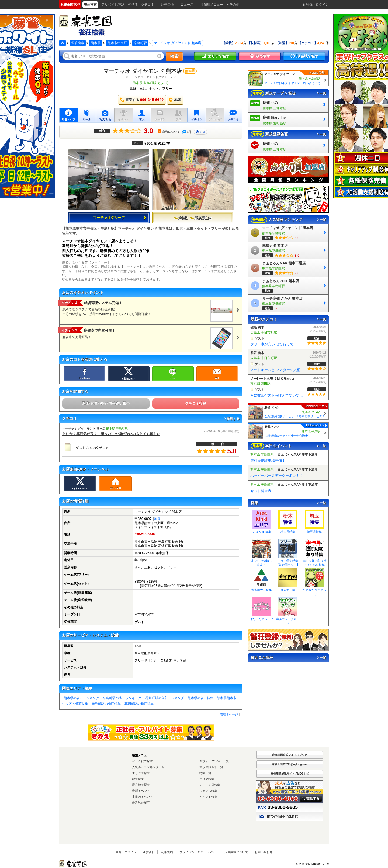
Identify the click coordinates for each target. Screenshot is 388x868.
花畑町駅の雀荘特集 (139, 704)
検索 (174, 56)
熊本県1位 (201, 218)
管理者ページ (229, 714)
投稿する (231, 419)
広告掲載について (236, 852)
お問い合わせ (264, 852)
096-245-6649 (145, 534)
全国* (180, 218)
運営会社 (149, 852)
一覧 (321, 93)
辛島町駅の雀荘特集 (106, 704)
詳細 (200, 132)
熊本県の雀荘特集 (200, 698)
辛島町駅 (140, 43)
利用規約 (167, 852)
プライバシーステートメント (199, 852)
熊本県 (96, 43)
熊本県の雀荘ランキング (81, 698)
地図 (157, 519)
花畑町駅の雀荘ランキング (165, 698)
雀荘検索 (78, 43)
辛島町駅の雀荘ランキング (122, 698)
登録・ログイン (126, 852)
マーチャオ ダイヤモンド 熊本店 (143, 71)
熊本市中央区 (117, 43)
